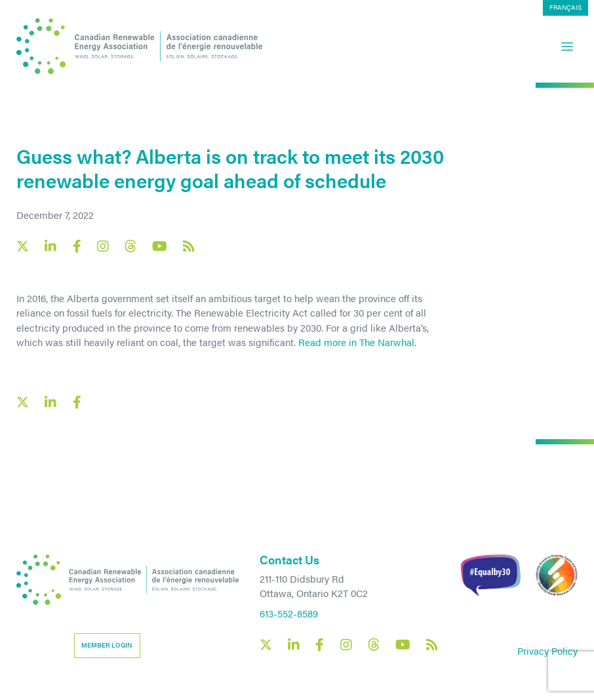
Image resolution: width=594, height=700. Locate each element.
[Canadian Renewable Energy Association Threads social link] (130, 246)
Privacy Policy (547, 651)
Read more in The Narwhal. (357, 342)
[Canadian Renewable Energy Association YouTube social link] (160, 246)
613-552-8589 (289, 613)
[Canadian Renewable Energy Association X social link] (23, 246)
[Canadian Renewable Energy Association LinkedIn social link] (50, 246)
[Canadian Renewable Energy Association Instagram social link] (103, 246)
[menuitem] (565, 8)
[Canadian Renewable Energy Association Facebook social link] (77, 246)
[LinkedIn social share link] (50, 402)
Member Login (107, 645)
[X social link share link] (23, 402)
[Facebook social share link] (77, 402)
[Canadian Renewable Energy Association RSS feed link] (189, 246)
